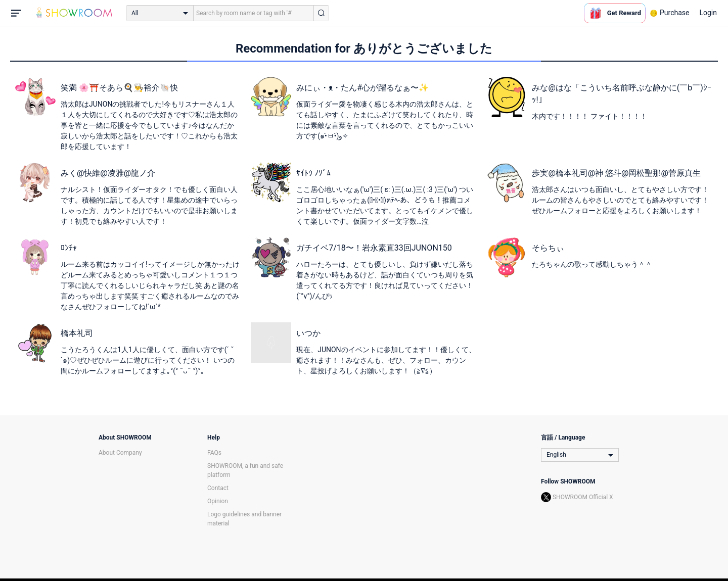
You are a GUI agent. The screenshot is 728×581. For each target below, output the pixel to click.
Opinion (218, 501)
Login (708, 13)
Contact (218, 488)
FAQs (214, 453)
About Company (120, 453)
